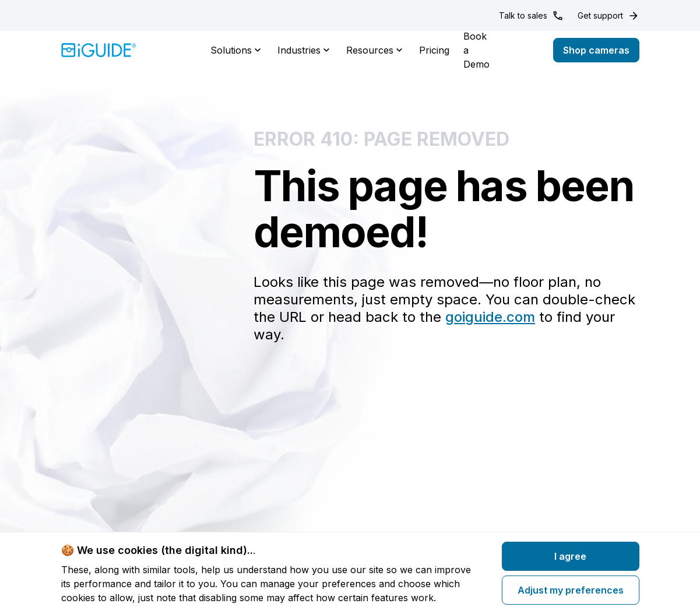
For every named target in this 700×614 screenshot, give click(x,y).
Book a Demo (476, 50)
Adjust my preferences (571, 590)
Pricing (434, 50)
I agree (570, 556)
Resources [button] (376, 50)
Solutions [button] (237, 50)
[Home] (99, 50)
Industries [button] (305, 50)
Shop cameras (596, 50)
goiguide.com (490, 317)
